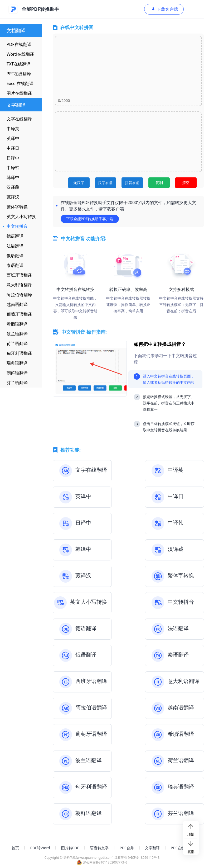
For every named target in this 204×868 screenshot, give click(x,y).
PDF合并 (127, 848)
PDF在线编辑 (182, 848)
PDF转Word (40, 848)
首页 (15, 848)
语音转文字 (99, 848)
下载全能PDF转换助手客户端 (90, 219)
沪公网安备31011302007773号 (102, 862)
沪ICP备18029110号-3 (144, 858)
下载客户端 (164, 9)
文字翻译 (152, 848)
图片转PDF (70, 848)
